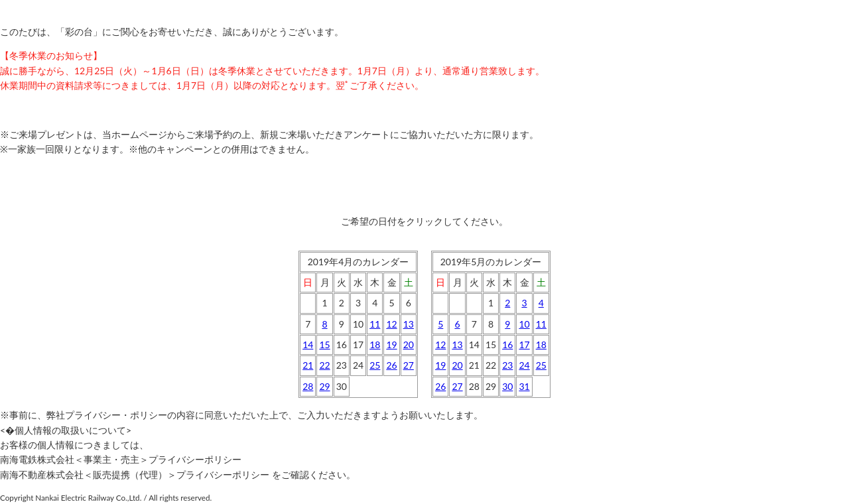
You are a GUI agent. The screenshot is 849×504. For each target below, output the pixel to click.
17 (524, 345)
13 (409, 324)
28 (308, 386)
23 (507, 365)
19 (391, 345)
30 (507, 386)
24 (524, 365)
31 (524, 386)
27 (409, 365)
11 (375, 324)
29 (324, 386)
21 (308, 365)
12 (391, 324)
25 (375, 365)
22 (324, 365)
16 (507, 345)
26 (391, 365)
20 (409, 345)
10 (524, 324)
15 (324, 345)
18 (375, 345)
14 (308, 345)
